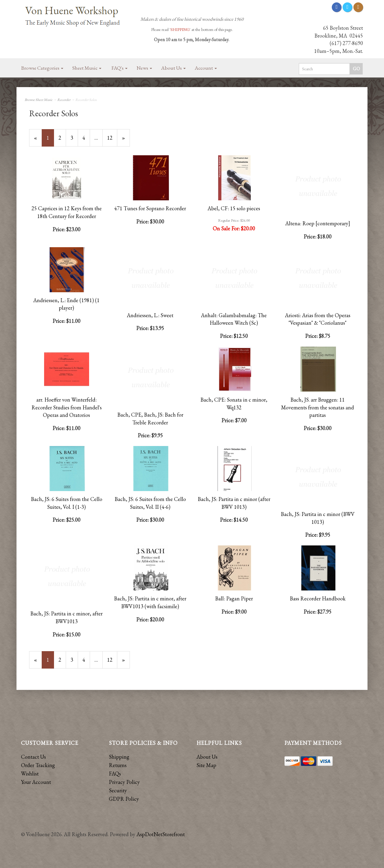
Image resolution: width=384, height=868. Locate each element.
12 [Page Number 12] (112, 138)
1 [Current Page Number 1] (50, 140)
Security (118, 790)
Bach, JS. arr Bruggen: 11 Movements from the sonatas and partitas (318, 407)
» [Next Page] (126, 140)
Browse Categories (42, 68)
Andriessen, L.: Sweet (150, 315)
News (144, 68)
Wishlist (30, 774)
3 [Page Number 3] (74, 138)
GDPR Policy (124, 799)
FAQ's (120, 68)
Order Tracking (38, 765)
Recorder (64, 100)
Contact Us (33, 757)
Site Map (206, 765)
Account (206, 68)
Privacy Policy (124, 782)
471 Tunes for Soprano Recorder (150, 208)
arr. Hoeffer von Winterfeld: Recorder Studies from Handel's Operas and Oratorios (67, 407)
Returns (118, 765)
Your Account (36, 782)
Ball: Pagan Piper (234, 598)
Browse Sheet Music (39, 100)
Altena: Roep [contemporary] (318, 223)
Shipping (119, 757)
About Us (173, 68)
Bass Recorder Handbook (318, 598)
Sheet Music (87, 68)
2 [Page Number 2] (62, 138)
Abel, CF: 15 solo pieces (234, 208)
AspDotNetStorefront (161, 834)
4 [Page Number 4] (86, 138)
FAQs (115, 774)
